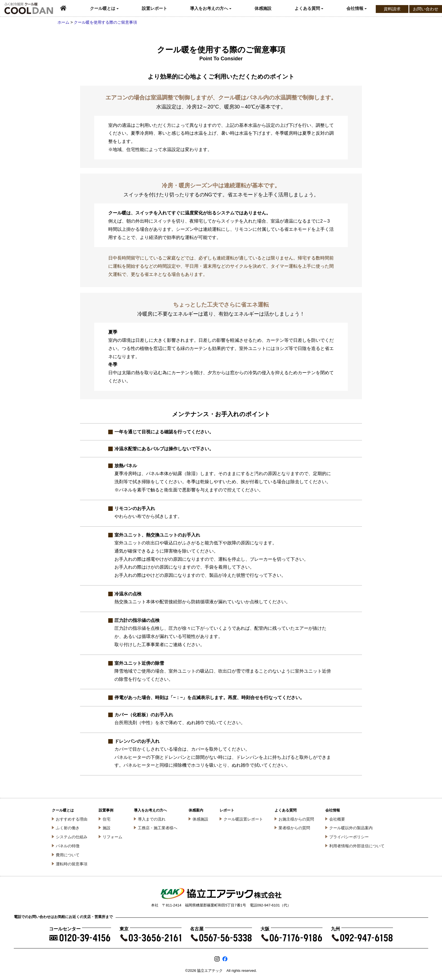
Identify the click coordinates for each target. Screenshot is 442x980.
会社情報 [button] (357, 8)
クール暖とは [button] (104, 8)
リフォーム (112, 837)
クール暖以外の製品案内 (351, 828)
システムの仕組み (72, 837)
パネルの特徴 (68, 846)
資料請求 (392, 9)
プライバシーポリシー (349, 837)
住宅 (107, 819)
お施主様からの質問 (296, 819)
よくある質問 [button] (309, 8)
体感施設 (263, 8)
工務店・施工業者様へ (158, 828)
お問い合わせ (426, 9)
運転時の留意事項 (72, 864)
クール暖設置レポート (243, 819)
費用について (68, 855)
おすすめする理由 (72, 819)
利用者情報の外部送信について (357, 846)
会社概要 (337, 819)
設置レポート (154, 8)
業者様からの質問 (294, 828)
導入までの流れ (152, 819)
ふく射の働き (68, 828)
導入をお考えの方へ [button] (211, 8)
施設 (107, 828)
